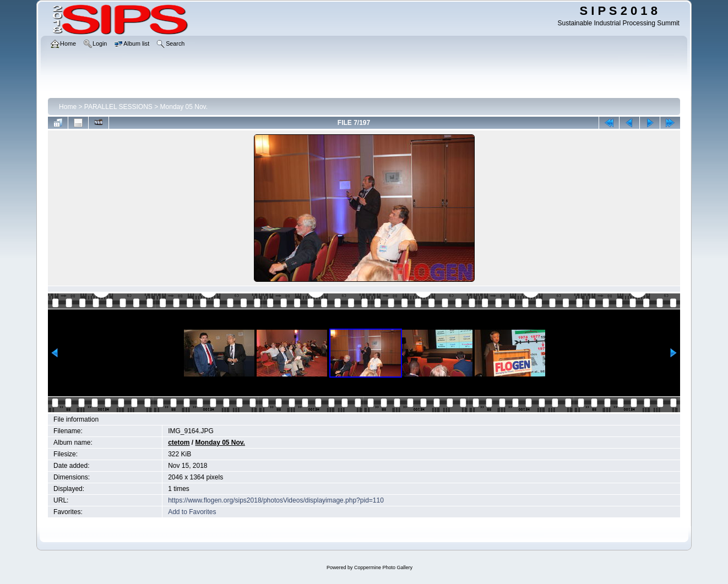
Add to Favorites (192, 512)
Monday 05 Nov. (184, 107)
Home (68, 107)
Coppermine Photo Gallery (383, 567)
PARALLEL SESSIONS (118, 107)
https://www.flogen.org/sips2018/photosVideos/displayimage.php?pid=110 (276, 500)
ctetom (179, 443)
